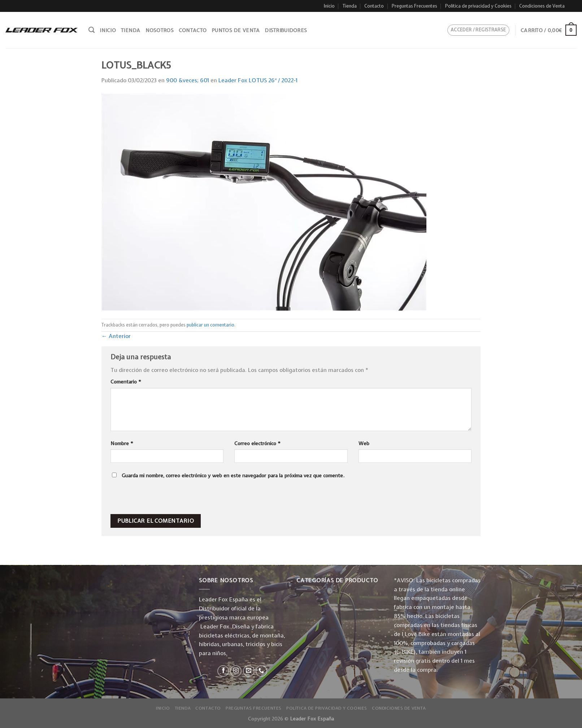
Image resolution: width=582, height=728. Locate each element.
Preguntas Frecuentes (414, 6)
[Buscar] (92, 30)
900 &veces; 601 (188, 80)
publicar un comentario (210, 325)
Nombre (122, 443)
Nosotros (160, 30)
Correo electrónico (257, 443)
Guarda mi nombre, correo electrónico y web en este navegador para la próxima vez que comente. (233, 475)
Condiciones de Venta (542, 6)
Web (364, 443)
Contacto (374, 6)
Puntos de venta (236, 30)
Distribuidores (286, 30)
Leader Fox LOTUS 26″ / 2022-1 (258, 80)
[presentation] (160, 499)
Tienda (350, 6)
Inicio (329, 6)
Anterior (116, 336)
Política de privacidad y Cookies (478, 6)
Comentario (126, 382)
